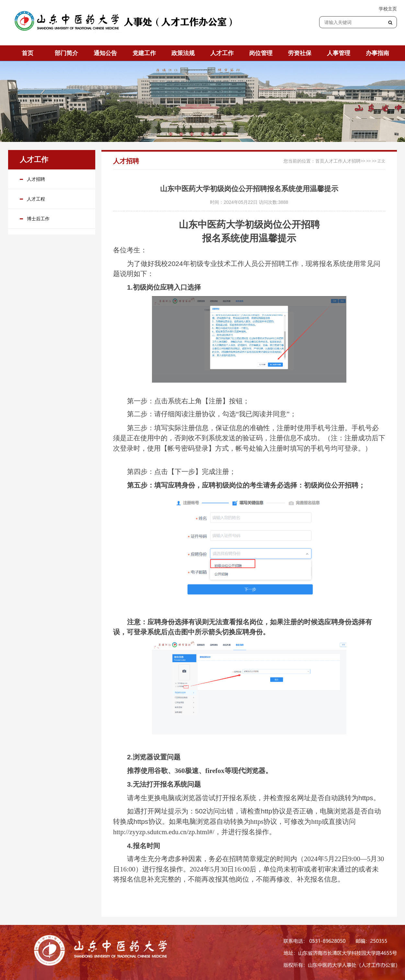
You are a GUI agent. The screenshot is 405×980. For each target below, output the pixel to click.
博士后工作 (38, 219)
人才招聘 (36, 179)
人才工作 (333, 161)
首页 (320, 161)
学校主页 (388, 9)
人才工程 (36, 199)
